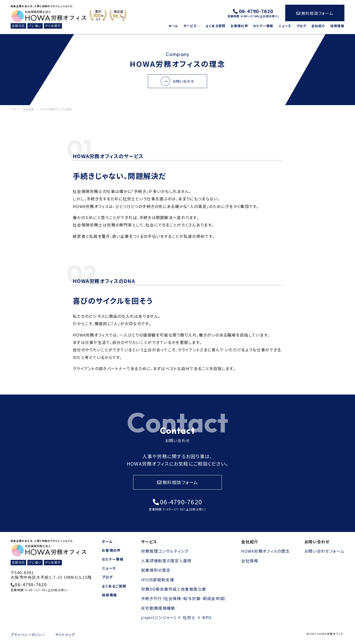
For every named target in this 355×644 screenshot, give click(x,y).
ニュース (285, 26)
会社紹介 (318, 26)
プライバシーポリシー (28, 635)
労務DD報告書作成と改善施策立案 (174, 589)
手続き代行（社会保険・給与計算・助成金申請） (184, 598)
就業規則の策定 (156, 570)
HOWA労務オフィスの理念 (265, 551)
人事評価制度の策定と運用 (166, 561)
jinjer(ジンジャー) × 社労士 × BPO (176, 617)
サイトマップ (65, 635)
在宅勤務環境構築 (158, 608)
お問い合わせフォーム (324, 551)
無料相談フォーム (315, 13)
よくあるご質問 (114, 586)
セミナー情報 (263, 26)
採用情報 (337, 26)
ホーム (173, 26)
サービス (190, 26)
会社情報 (250, 561)
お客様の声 (239, 26)
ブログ (301, 26)
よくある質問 (216, 26)
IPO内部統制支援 (158, 580)
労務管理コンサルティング (165, 551)
